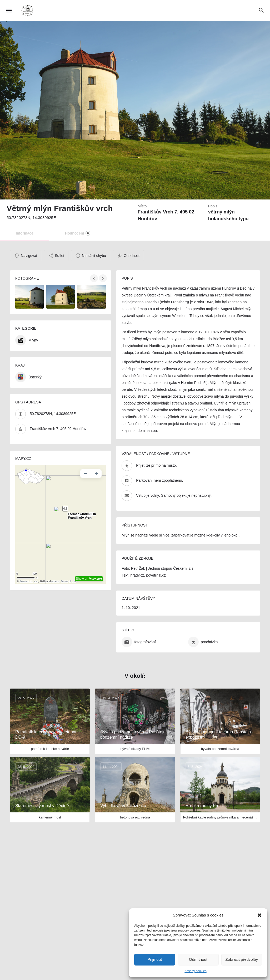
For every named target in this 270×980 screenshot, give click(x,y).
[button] (259, 915)
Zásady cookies (195, 971)
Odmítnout (198, 959)
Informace (25, 233)
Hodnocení (78, 233)
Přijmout (155, 959)
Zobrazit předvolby (242, 959)
